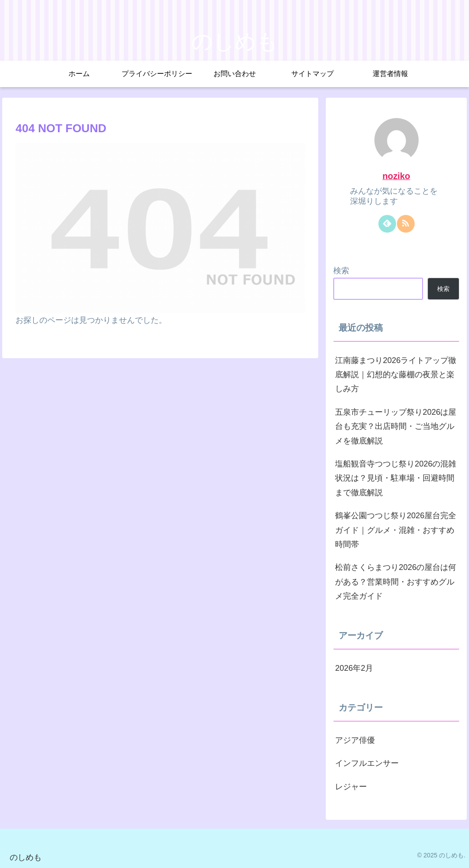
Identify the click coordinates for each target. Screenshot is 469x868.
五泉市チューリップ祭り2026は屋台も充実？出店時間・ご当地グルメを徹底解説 (396, 426)
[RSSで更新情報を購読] (406, 224)
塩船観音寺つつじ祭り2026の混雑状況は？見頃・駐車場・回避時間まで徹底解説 (396, 478)
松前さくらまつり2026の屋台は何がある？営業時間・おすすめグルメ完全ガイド (396, 582)
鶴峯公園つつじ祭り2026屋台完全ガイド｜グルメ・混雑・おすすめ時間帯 (396, 530)
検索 (341, 271)
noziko (396, 176)
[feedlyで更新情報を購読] (387, 224)
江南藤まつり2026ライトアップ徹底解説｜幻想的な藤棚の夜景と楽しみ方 (396, 375)
